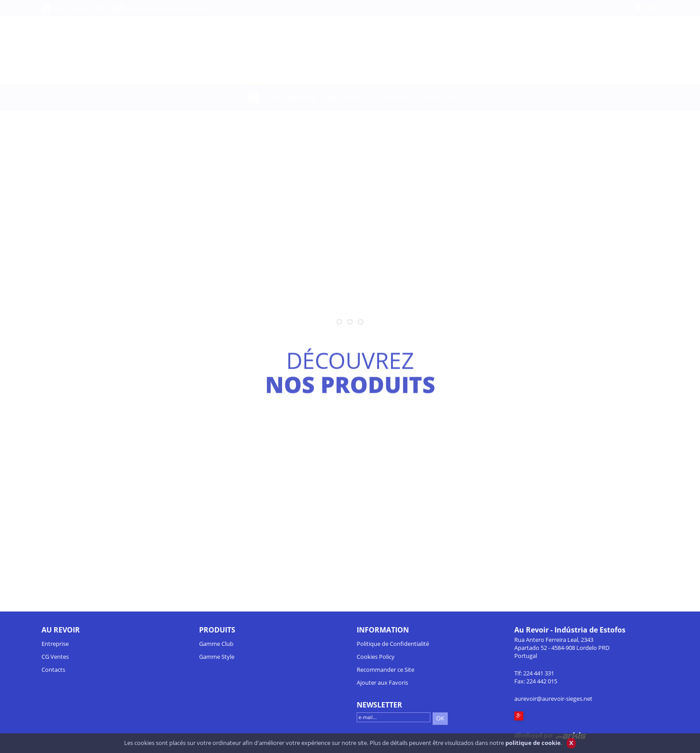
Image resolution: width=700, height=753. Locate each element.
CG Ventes (55, 657)
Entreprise (55, 644)
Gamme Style (217, 657)
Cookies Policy (376, 657)
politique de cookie (533, 746)
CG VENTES (389, 98)
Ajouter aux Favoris (382, 682)
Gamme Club (216, 644)
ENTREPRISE (295, 98)
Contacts (53, 670)
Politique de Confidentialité (393, 644)
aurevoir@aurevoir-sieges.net (168, 8)
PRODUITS (343, 98)
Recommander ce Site (385, 670)
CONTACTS (436, 98)
